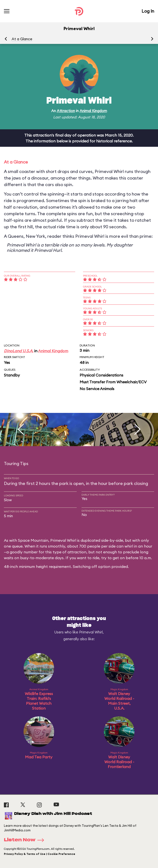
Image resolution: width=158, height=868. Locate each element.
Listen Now (25, 840)
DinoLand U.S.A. (19, 351)
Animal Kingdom (93, 111)
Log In (148, 11)
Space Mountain (33, 540)
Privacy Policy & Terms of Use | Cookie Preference (40, 854)
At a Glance (22, 39)
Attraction (66, 111)
